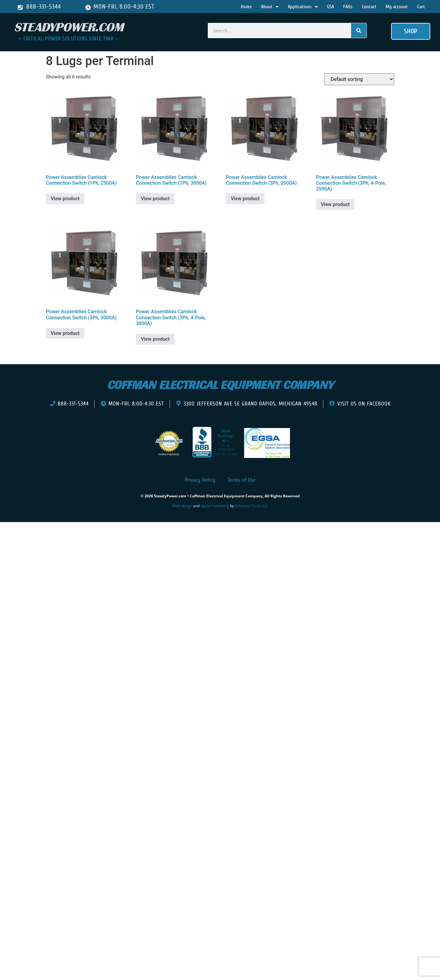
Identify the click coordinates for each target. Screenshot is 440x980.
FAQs (348, 7)
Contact (369, 7)
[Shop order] (359, 79)
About (270, 7)
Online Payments (169, 454)
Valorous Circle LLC (251, 506)
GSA (330, 7)
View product (65, 199)
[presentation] (39, 531)
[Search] (359, 31)
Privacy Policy (200, 480)
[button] (411, 31)
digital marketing (215, 506)
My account (397, 7)
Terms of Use (242, 480)
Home (246, 7)
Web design (182, 506)
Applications (303, 7)
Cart (421, 7)
